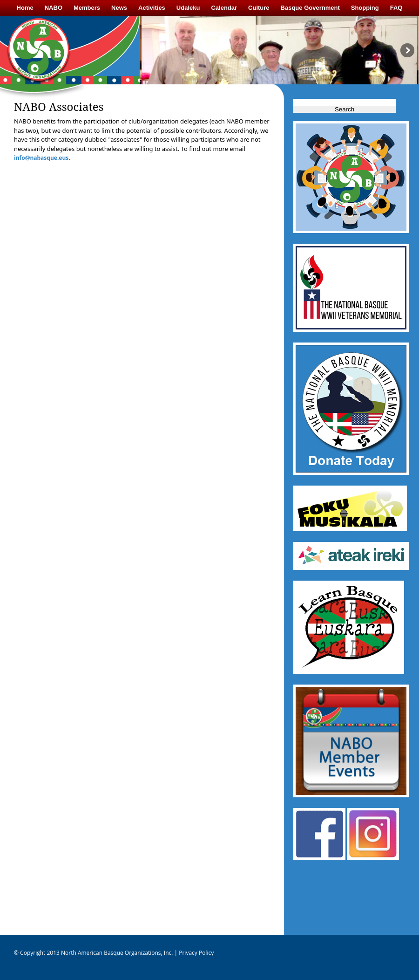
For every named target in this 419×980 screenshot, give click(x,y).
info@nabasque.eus (41, 158)
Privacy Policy (196, 953)
